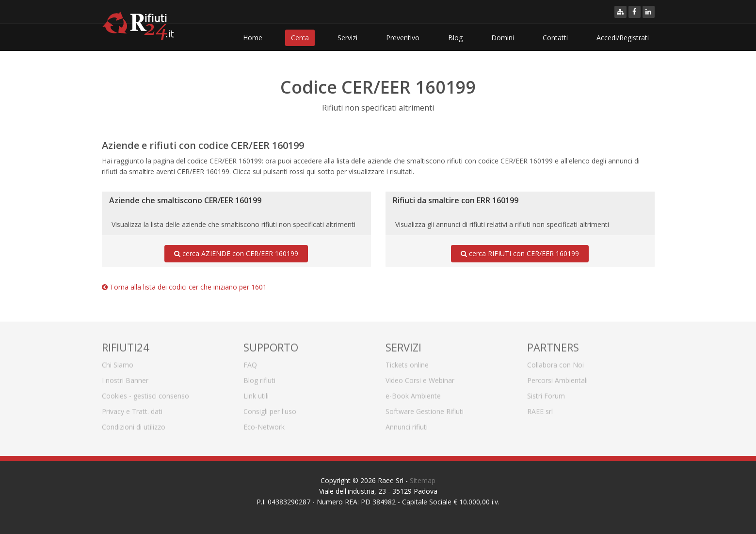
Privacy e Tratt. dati (132, 408)
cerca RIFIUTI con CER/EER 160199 (520, 254)
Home (253, 38)
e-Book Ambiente (413, 393)
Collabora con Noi (555, 362)
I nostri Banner (125, 377)
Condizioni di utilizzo (134, 424)
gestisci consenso (161, 393)
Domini (503, 38)
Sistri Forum (546, 393)
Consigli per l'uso (270, 408)
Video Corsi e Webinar (420, 377)
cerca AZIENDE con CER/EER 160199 (236, 254)
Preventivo (403, 38)
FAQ (250, 362)
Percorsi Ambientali (557, 377)
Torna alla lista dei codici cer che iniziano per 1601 (184, 287)
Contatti (555, 38)
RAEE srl (540, 408)
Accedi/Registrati (623, 38)
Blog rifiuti (259, 377)
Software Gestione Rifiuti (425, 408)
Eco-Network (264, 424)
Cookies (114, 393)
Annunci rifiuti (407, 424)
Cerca (300, 38)
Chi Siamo (118, 362)
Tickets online (407, 362)
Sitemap (423, 480)
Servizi (347, 38)
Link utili (256, 393)
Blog (455, 38)
